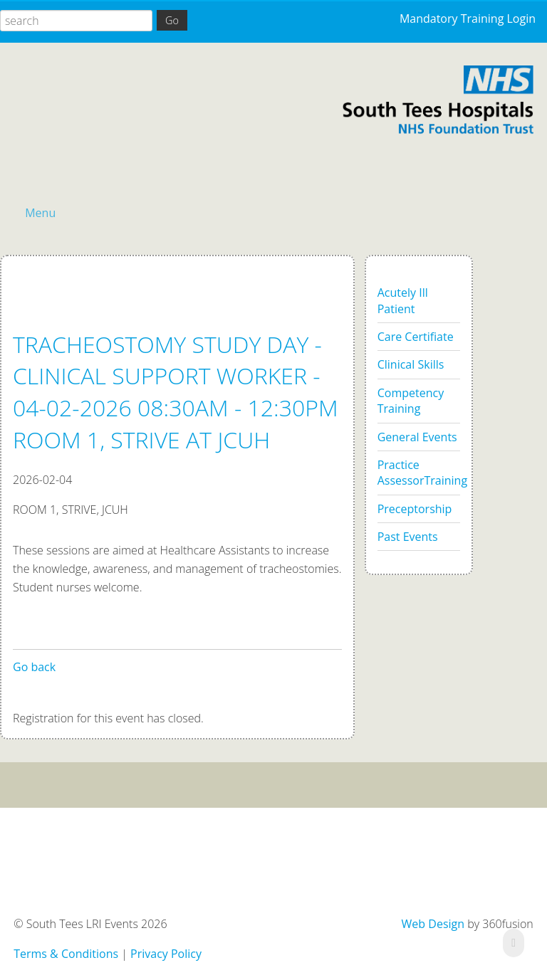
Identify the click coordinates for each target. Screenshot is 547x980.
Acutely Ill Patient (403, 300)
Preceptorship (415, 509)
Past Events (408, 537)
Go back (34, 667)
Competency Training (411, 401)
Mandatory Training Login (468, 19)
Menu (40, 213)
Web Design (433, 924)
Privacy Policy (166, 954)
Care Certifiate (416, 337)
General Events (417, 437)
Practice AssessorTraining (419, 473)
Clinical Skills (411, 364)
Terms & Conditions (66, 954)
